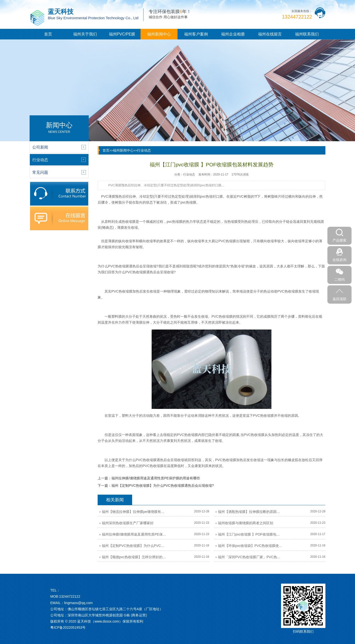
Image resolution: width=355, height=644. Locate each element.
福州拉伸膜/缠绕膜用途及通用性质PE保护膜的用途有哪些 (156, 478)
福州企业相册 (233, 34)
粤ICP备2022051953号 (68, 627)
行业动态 (144, 150)
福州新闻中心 (159, 34)
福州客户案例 (196, 34)
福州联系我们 (307, 34)
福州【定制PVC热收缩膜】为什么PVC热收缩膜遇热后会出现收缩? (163, 486)
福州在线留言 (270, 34)
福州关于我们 (85, 34)
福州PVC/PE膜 (122, 34)
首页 (48, 34)
